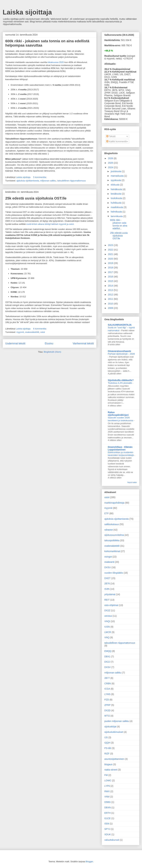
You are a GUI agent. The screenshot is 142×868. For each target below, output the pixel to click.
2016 (111, 277)
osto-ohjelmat (111, 605)
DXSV (107, 667)
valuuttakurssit (112, 840)
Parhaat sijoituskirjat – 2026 (121, 354)
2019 (111, 263)
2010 (111, 304)
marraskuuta (117, 176)
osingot (108, 557)
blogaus (108, 764)
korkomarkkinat (112, 551)
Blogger (89, 862)
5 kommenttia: (40, 177)
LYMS (107, 694)
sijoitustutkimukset (114, 732)
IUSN (107, 627)
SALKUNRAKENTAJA (120, 325)
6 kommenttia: (40, 329)
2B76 (107, 583)
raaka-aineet (111, 770)
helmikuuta (117, 212)
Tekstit (111, 136)
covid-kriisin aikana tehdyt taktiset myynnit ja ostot (50, 224)
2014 (111, 286)
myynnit (20, 332)
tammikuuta (117, 216)
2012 (111, 295)
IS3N (107, 589)
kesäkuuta (116, 194)
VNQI (107, 621)
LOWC (108, 781)
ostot (43, 332)
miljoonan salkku (48, 181)
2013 (111, 290)
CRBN (108, 683)
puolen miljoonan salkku (117, 721)
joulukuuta (116, 171)
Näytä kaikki (132, 482)
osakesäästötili (32, 332)
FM (106, 775)
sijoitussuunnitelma (114, 535)
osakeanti (109, 562)
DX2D (107, 710)
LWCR (108, 632)
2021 (111, 254)
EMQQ (108, 651)
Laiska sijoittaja (27, 12)
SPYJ (107, 829)
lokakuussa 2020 (56, 62)
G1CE (107, 818)
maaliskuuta (117, 207)
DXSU (108, 567)
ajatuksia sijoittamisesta (28, 181)
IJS (106, 737)
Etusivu (49, 343)
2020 (111, 259)
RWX (107, 791)
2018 (111, 268)
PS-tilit (108, 748)
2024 (111, 167)
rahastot (109, 530)
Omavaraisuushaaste (119, 351)
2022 (111, 250)
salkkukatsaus (112, 524)
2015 (111, 281)
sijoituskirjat (110, 727)
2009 (111, 308)
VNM (107, 797)
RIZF (107, 754)
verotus (108, 616)
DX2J (107, 662)
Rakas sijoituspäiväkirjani (118, 414)
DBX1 (107, 657)
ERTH (107, 813)
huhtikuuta (116, 203)
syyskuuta (116, 180)
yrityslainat (110, 594)
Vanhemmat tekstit (83, 343)
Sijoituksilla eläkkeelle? (121, 380)
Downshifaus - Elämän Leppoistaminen (120, 448)
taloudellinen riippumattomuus (72, 181)
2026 (111, 158)
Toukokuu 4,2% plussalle (120, 383)
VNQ (107, 637)
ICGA (107, 689)
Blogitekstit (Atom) (52, 352)
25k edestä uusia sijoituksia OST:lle (36, 198)
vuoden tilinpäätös (114, 573)
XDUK (108, 834)
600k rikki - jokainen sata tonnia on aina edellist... (119, 224)
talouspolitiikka (112, 540)
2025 (111, 163)
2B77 (107, 678)
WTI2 (107, 716)
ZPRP (107, 705)
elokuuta (115, 185)
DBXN (108, 807)
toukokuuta (117, 198)
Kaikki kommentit (116, 141)
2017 (111, 272)
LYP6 (107, 786)
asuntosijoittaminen (114, 759)
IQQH (107, 743)
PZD (107, 700)
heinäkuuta (117, 189)
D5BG (107, 802)
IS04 (107, 824)
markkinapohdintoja (114, 503)
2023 (111, 245)
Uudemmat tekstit (15, 343)
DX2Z (107, 610)
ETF (106, 513)
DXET (107, 578)
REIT (107, 600)
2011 (111, 299)
